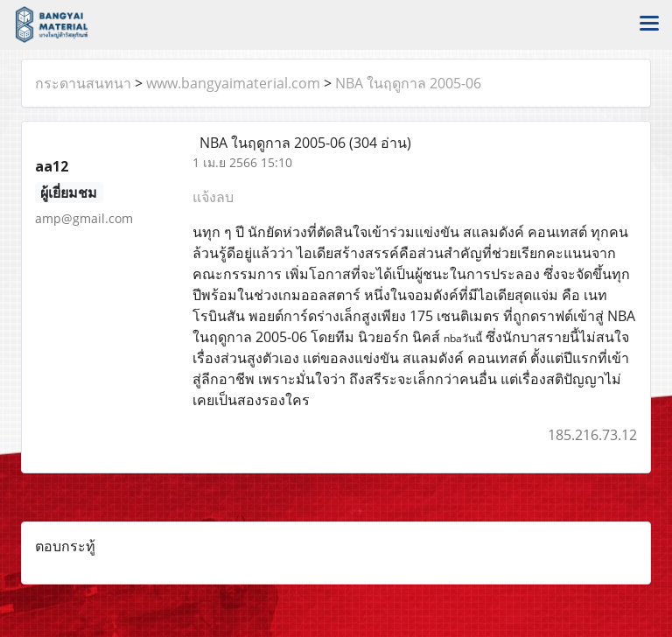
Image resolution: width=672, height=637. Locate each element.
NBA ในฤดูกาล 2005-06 (408, 83)
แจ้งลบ (213, 197)
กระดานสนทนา (83, 83)
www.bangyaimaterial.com (233, 83)
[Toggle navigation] (649, 24)
